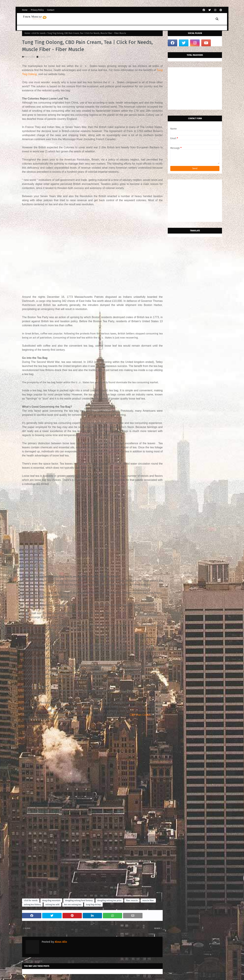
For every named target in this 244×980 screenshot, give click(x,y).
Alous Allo (30, 57)
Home (25, 10)
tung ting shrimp (93, 905)
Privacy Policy (37, 10)
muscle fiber (148, 901)
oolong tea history (32, 905)
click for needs (39, 33)
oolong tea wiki (52, 905)
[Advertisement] (92, 249)
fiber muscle (132, 901)
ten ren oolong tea (73, 905)
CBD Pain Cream (140, 715)
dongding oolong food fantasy (79, 901)
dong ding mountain (51, 901)
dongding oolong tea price (109, 901)
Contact (51, 10)
